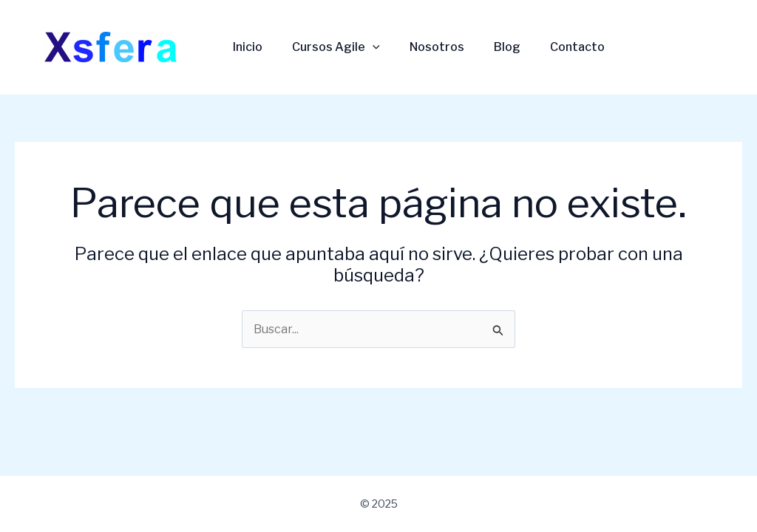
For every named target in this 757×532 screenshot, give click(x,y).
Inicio (248, 47)
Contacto (577, 47)
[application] (373, 47)
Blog (507, 47)
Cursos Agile (336, 47)
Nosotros (437, 47)
